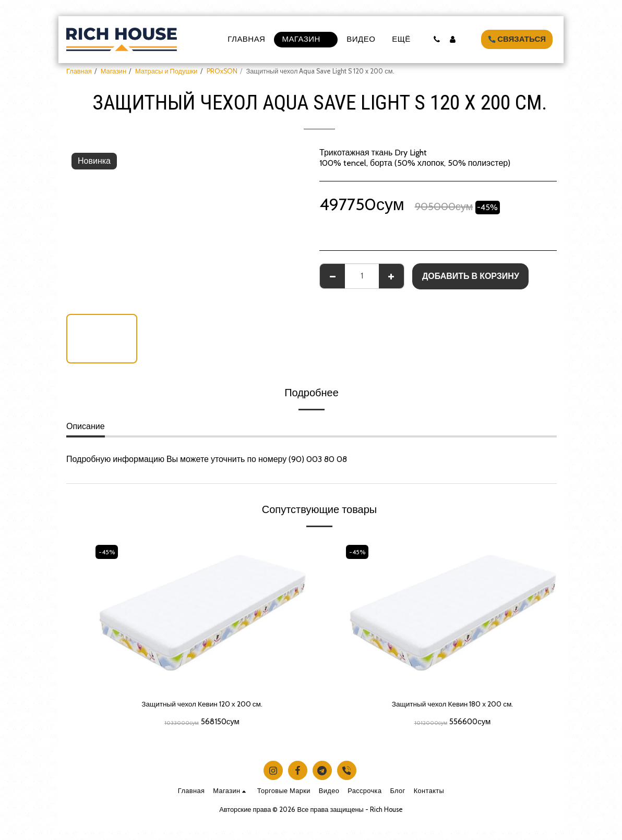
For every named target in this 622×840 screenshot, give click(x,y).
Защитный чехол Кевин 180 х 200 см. (452, 705)
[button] (436, 39)
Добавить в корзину (471, 276)
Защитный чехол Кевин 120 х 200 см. (202, 705)
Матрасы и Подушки (166, 71)
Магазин (113, 71)
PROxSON (222, 71)
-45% (108, 552)
